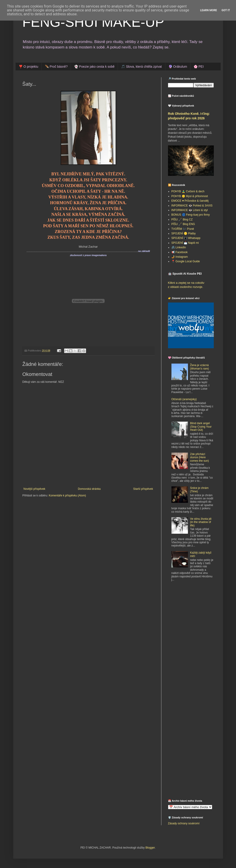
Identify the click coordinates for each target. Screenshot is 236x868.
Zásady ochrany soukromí (184, 823)
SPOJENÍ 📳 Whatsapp (186, 238)
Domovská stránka (89, 489)
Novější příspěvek (34, 489)
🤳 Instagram (180, 257)
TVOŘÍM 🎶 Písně (183, 229)
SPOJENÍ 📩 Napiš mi (185, 243)
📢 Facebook (180, 252)
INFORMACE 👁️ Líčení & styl (190, 210)
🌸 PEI (199, 67)
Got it (226, 10)
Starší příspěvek (143, 489)
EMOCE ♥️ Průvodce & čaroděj (190, 201)
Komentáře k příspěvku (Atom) (67, 496)
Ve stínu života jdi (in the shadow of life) (201, 522)
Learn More (209, 10)
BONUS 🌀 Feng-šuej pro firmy (191, 215)
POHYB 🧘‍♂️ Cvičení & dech (188, 191)
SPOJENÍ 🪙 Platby (184, 233)
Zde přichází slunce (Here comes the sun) (199, 457)
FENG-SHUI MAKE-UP (93, 22)
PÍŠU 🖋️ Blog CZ (182, 220)
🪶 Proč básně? (56, 67)
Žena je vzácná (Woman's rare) (199, 367)
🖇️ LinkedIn (179, 247)
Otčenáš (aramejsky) (184, 399)
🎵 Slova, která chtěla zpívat (141, 67)
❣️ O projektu (28, 67)
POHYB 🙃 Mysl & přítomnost (190, 196)
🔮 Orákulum (178, 67)
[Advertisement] (197, 619)
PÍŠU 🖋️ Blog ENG (183, 224)
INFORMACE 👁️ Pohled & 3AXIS (192, 206)
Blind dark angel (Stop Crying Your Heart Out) (201, 427)
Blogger (150, 848)
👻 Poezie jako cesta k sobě (94, 67)
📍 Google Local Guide (186, 261)
